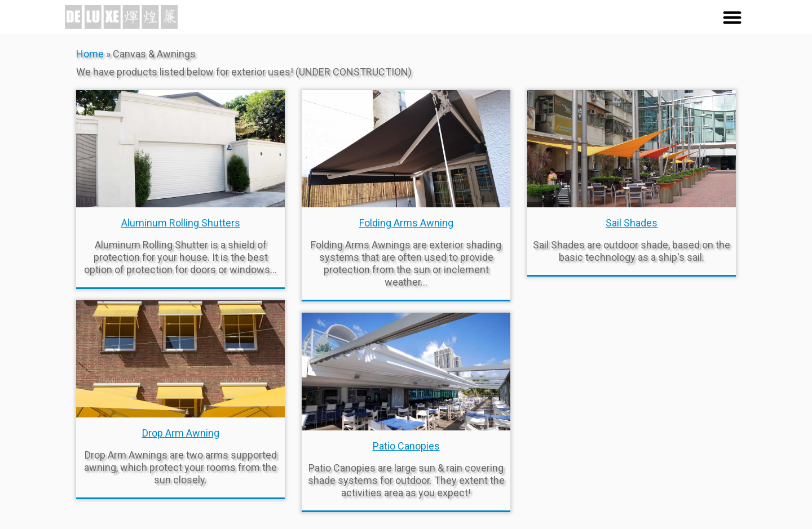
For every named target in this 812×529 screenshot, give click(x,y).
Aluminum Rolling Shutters (181, 223)
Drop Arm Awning (181, 433)
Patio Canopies (406, 446)
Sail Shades (632, 223)
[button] (732, 17)
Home (90, 54)
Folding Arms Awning (406, 223)
